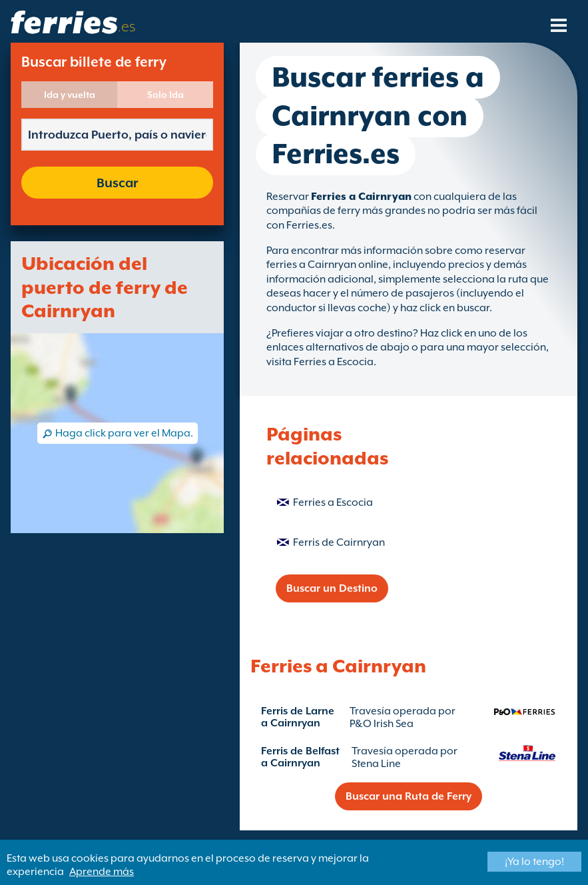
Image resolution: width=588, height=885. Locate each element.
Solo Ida (165, 95)
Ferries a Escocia (333, 502)
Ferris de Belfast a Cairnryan (300, 757)
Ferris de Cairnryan (339, 542)
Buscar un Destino (332, 588)
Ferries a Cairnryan (361, 197)
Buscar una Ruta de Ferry (409, 796)
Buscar (117, 183)
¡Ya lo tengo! (534, 862)
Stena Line (376, 764)
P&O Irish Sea (382, 724)
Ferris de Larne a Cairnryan (298, 717)
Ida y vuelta (70, 95)
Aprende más (102, 872)
